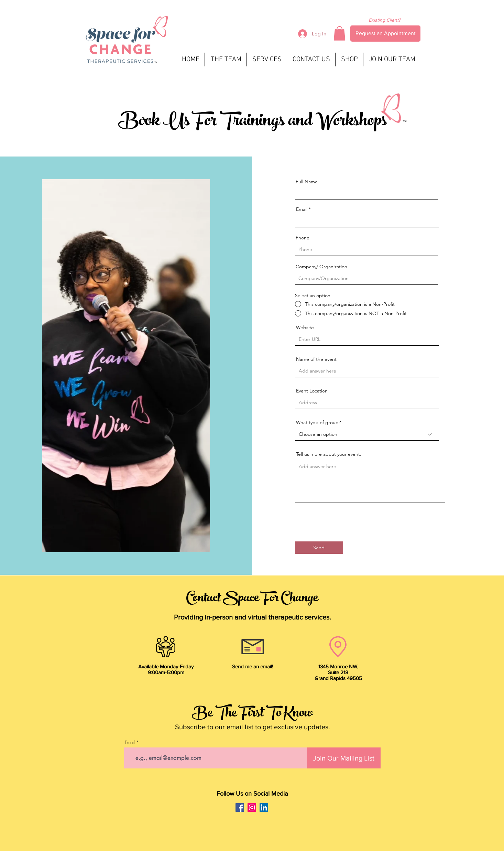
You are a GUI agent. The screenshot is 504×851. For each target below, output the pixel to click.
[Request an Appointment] (385, 34)
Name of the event (316, 359)
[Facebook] (240, 807)
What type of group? (318, 422)
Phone (303, 238)
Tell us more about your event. (329, 454)
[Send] (319, 548)
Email (302, 209)
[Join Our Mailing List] (344, 758)
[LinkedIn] (264, 807)
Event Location (312, 391)
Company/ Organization (321, 267)
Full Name (307, 182)
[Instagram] (252, 807)
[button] (339, 33)
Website (305, 327)
